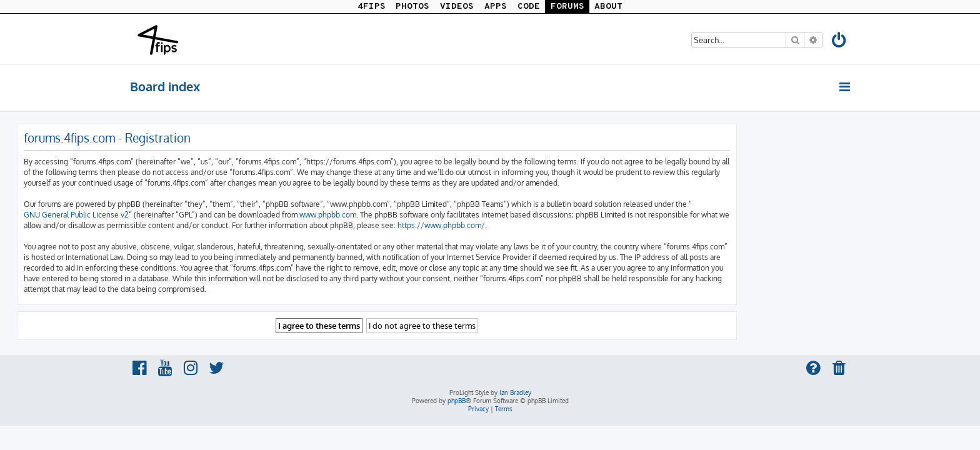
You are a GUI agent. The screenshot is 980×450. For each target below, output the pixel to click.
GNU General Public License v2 (189, 215)
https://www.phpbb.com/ (554, 225)
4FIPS (372, 7)
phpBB (457, 401)
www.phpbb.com (441, 215)
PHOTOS (412, 7)
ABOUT (608, 7)
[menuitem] (839, 42)
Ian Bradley (515, 392)
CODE (529, 7)
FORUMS (567, 7)
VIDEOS (457, 7)
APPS (496, 7)
